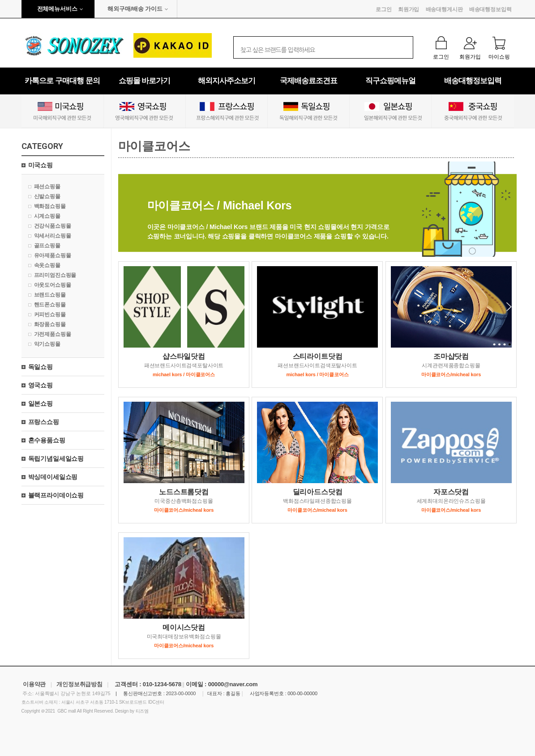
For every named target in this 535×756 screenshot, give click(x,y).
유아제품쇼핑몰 (53, 255)
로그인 (384, 9)
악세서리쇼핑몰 (53, 236)
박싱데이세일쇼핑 (53, 477)
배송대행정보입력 (490, 9)
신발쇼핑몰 (47, 196)
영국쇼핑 (41, 385)
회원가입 (409, 9)
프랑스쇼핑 (44, 422)
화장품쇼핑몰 (50, 324)
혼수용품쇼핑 (47, 440)
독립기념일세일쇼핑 (56, 459)
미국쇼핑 (41, 165)
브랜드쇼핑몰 (50, 295)
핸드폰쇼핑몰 (50, 305)
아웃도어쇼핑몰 (53, 285)
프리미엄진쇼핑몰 (55, 275)
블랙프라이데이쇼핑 (56, 495)
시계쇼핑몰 (47, 216)
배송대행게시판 (444, 9)
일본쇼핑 (41, 403)
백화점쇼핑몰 (50, 206)
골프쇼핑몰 (47, 246)
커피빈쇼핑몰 (50, 314)
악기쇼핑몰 (47, 344)
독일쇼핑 (41, 367)
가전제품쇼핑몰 (53, 334)
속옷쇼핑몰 (47, 265)
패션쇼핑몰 (47, 187)
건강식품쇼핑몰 (53, 226)
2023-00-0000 (181, 693)
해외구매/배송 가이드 (135, 9)
